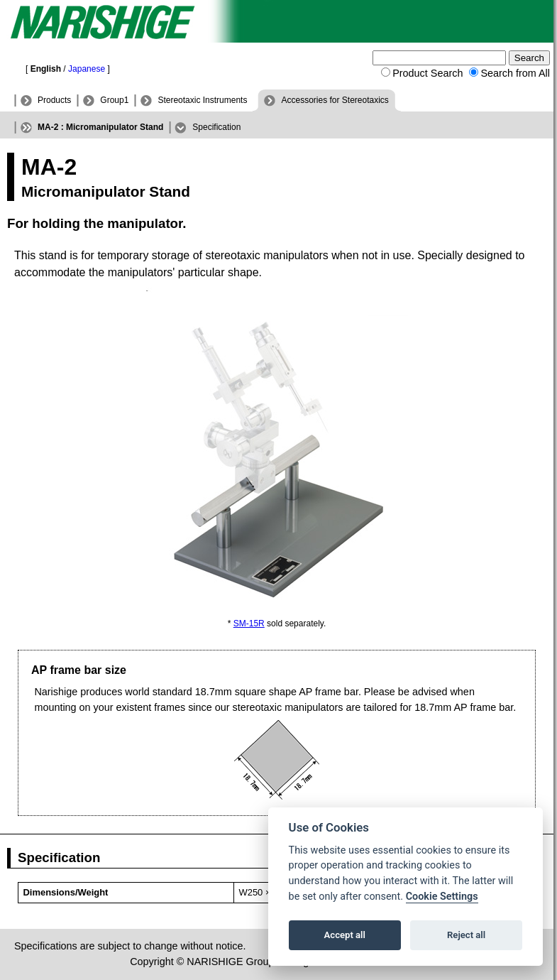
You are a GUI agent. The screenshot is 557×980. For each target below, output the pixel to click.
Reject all (466, 935)
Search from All (515, 73)
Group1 (114, 100)
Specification (216, 127)
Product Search (428, 73)
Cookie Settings (442, 897)
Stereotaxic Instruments (202, 100)
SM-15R (249, 624)
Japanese (87, 69)
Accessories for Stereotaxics (335, 100)
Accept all (345, 935)
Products (54, 100)
